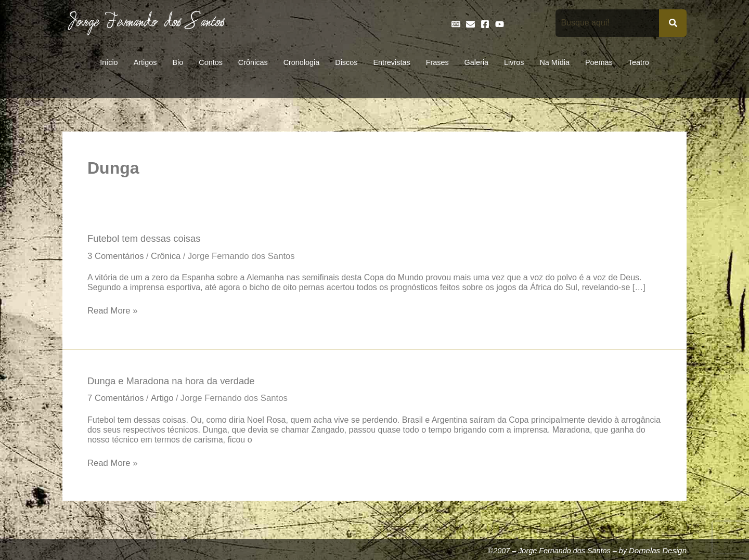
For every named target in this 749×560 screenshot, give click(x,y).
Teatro (639, 62)
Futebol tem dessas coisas (147, 239)
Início (109, 62)
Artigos (145, 62)
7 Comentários (117, 401)
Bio (178, 62)
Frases (437, 62)
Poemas (599, 62)
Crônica (170, 257)
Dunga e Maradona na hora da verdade (176, 383)
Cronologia (302, 62)
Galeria (476, 62)
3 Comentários (117, 257)
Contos (211, 62)
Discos (346, 62)
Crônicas (253, 62)
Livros (514, 62)
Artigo (166, 401)
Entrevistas (391, 62)
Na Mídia (554, 62)
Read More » (114, 312)
